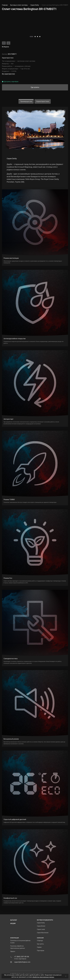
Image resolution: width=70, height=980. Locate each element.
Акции (13, 923)
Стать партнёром (20, 959)
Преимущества (26, 101)
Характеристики (43, 101)
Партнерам (41, 951)
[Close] (65, 976)
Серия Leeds (41, 929)
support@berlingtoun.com (22, 962)
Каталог (14, 920)
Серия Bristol (41, 926)
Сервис (39, 947)
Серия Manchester (43, 933)
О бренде (40, 941)
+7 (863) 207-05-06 (22, 957)
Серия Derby (41, 923)
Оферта (13, 951)
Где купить (40, 944)
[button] (31, 37)
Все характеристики (8, 74)
